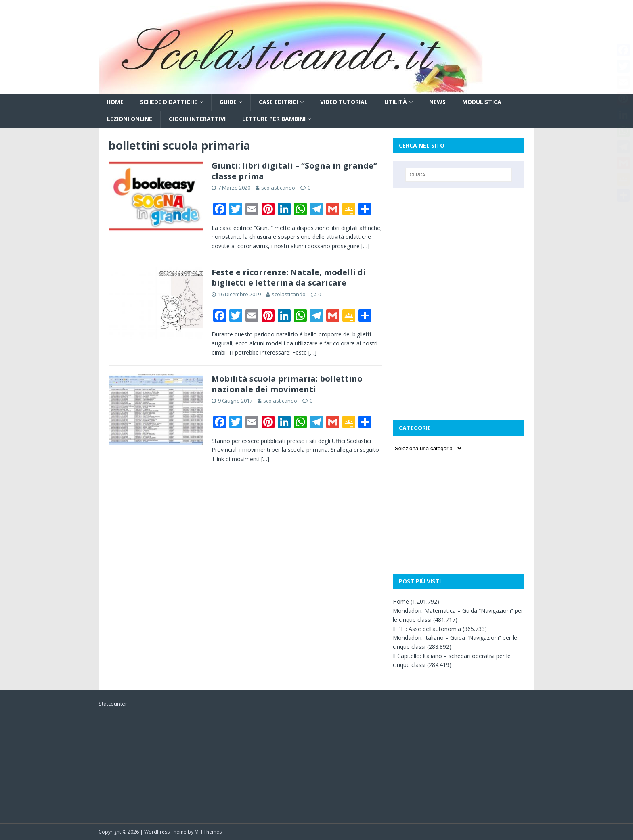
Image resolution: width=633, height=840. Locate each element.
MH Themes (208, 832)
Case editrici (278, 102)
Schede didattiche (169, 102)
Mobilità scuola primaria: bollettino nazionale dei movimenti (287, 384)
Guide (228, 102)
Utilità (396, 102)
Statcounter (113, 704)
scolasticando (278, 188)
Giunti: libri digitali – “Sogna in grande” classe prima (294, 171)
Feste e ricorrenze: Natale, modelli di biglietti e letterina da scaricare (289, 277)
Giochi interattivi (197, 119)
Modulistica (482, 102)
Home (115, 102)
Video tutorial (344, 102)
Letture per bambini (274, 119)
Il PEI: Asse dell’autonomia (427, 629)
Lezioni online (130, 119)
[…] (365, 246)
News (437, 102)
